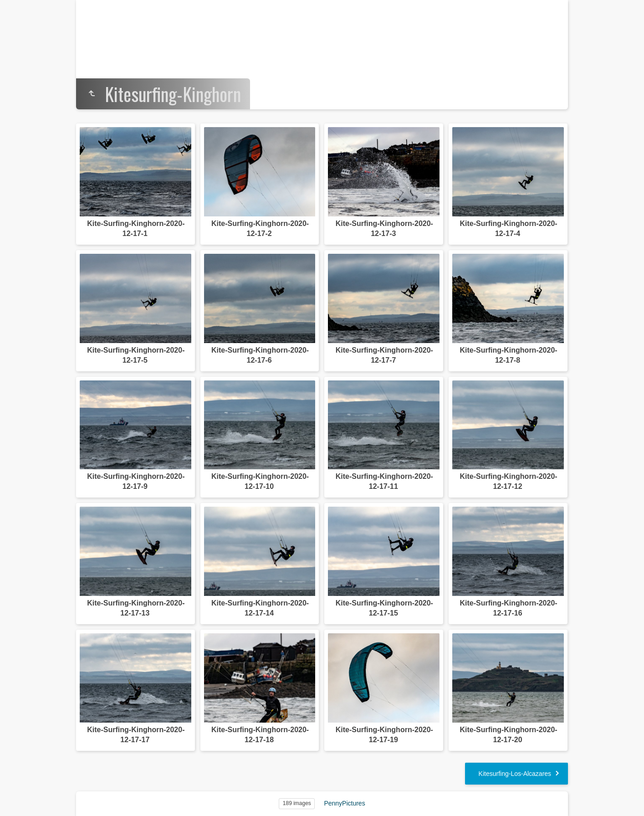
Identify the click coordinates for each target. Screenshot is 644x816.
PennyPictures (344, 803)
